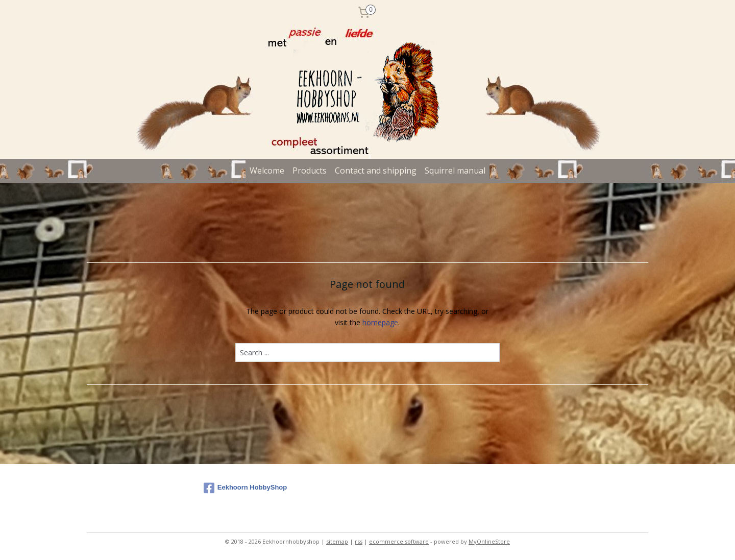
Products (310, 171)
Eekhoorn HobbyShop (246, 488)
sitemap (337, 541)
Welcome (267, 171)
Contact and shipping (376, 171)
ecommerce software (399, 541)
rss (359, 541)
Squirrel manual (455, 171)
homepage (380, 322)
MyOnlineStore (489, 541)
